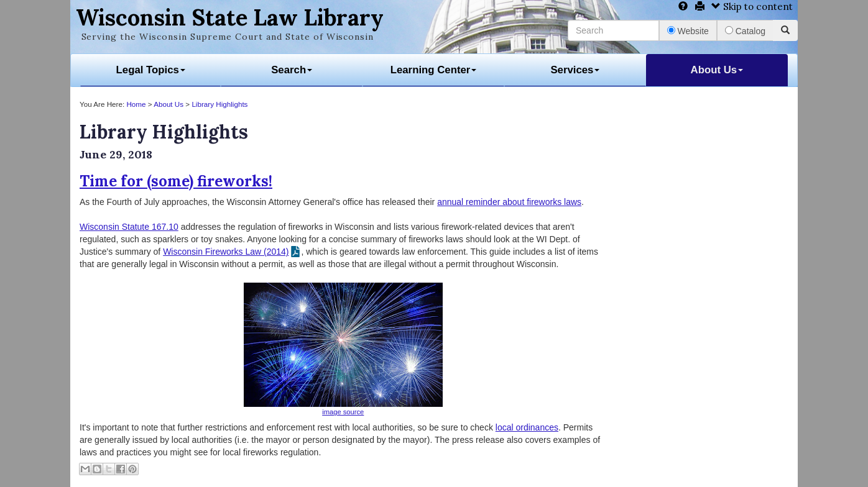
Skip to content (752, 7)
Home (136, 104)
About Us (717, 70)
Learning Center (434, 70)
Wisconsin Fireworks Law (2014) (226, 252)
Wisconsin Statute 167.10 (129, 227)
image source (343, 412)
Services (575, 70)
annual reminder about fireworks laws (509, 202)
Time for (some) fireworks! (176, 181)
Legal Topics (151, 70)
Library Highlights (219, 104)
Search (292, 70)
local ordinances (527, 427)
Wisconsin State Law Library (230, 17)
